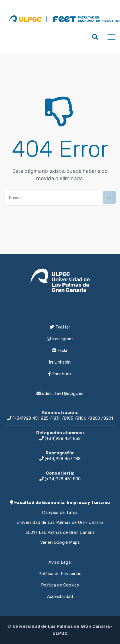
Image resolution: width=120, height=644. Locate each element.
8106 (82, 418)
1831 (56, 418)
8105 (69, 418)
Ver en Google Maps (60, 542)
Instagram (60, 339)
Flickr (60, 350)
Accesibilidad (60, 596)
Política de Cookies (60, 585)
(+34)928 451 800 (60, 479)
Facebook (60, 374)
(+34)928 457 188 (60, 459)
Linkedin (60, 362)
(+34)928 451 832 (60, 438)
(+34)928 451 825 (28, 418)
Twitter (60, 327)
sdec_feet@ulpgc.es (63, 393)
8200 (95, 418)
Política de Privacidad (60, 574)
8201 (108, 418)
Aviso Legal (60, 562)
